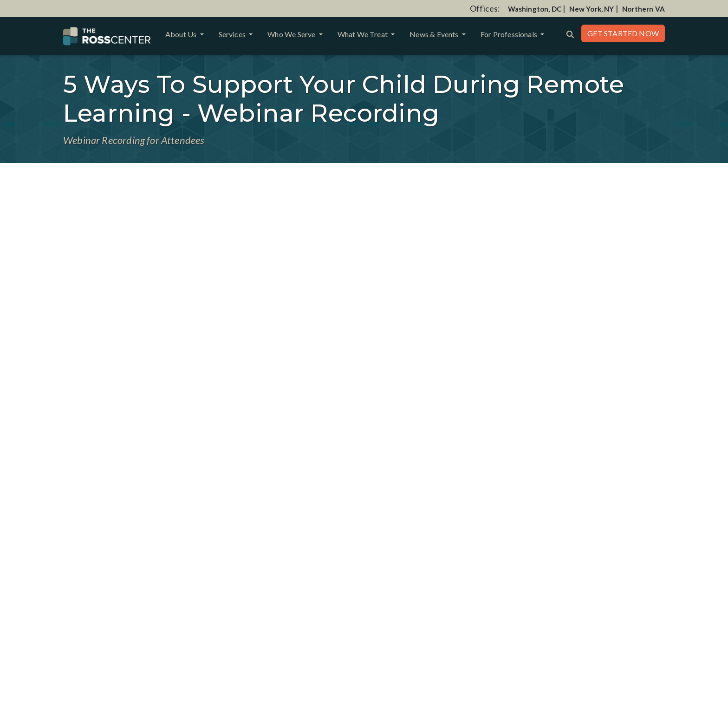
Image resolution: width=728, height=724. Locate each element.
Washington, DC (535, 9)
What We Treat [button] (364, 34)
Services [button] (233, 34)
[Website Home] (107, 36)
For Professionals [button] (510, 34)
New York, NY (591, 9)
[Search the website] (570, 33)
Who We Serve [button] (292, 34)
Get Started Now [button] (623, 33)
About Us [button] (182, 34)
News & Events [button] (435, 34)
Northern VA (643, 9)
